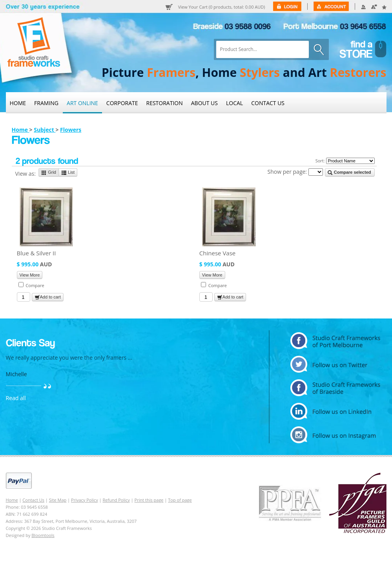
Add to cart (48, 297)
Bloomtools (43, 535)
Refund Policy (116, 500)
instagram (335, 435)
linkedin (335, 411)
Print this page (149, 500)
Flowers (71, 130)
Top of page (180, 500)
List (68, 173)
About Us (204, 103)
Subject (45, 130)
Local (234, 103)
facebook (335, 388)
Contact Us (268, 103)
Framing (46, 103)
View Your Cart (222, 7)
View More (30, 275)
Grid (49, 173)
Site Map (58, 500)
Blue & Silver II (36, 253)
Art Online (82, 103)
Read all (16, 398)
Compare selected (349, 173)
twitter (335, 364)
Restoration (165, 103)
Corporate (122, 103)
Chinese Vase (217, 253)
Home (18, 103)
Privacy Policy (85, 500)
